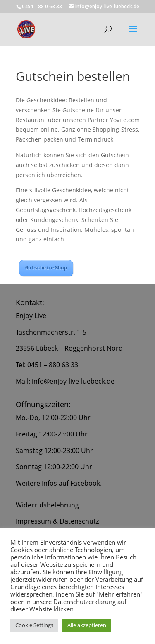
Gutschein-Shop (46, 268)
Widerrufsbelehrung (47, 505)
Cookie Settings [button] (34, 625)
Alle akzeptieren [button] (87, 625)
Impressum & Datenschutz (57, 521)
